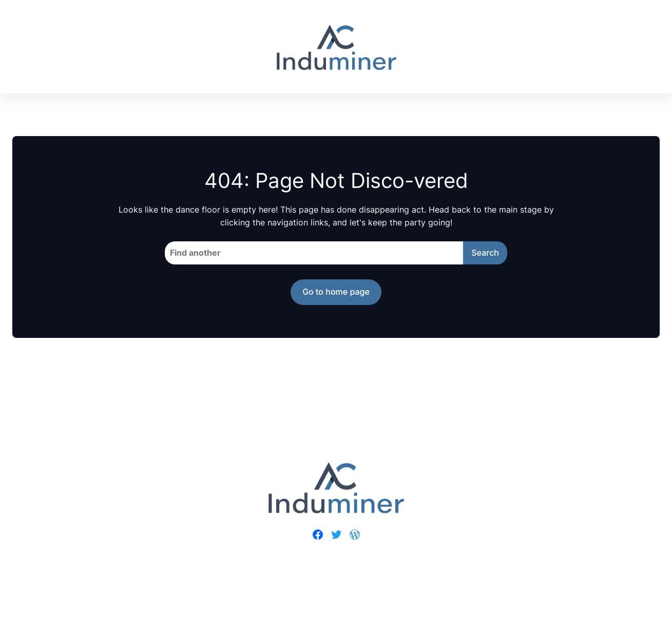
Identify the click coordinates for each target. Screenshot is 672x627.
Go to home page (336, 292)
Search (485, 253)
